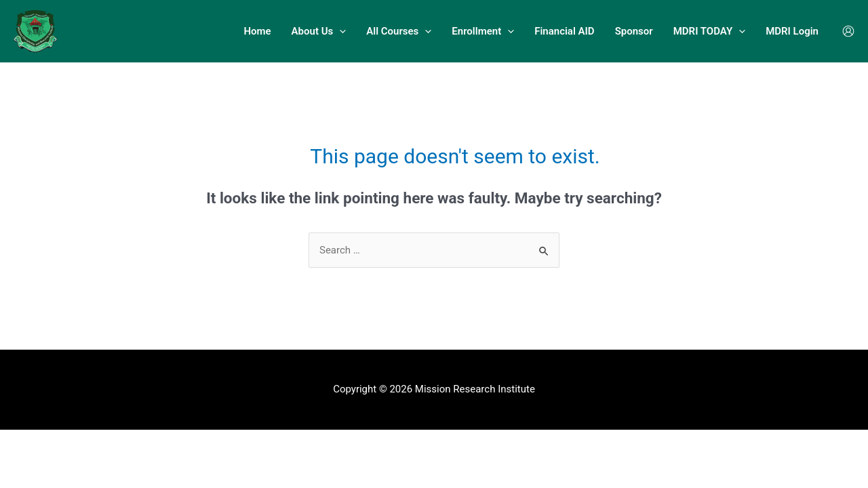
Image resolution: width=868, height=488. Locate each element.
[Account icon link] (848, 31)
